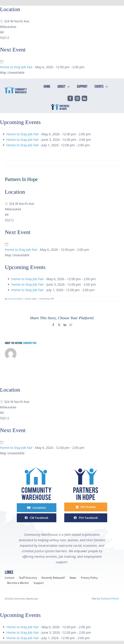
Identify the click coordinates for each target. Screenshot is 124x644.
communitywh (15, 299)
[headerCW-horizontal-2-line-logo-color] (16, 88)
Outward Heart (110, 599)
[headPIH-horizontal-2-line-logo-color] (60, 105)
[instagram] (77, 98)
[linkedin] (84, 98)
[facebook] (70, 98)
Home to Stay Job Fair (16, 67)
